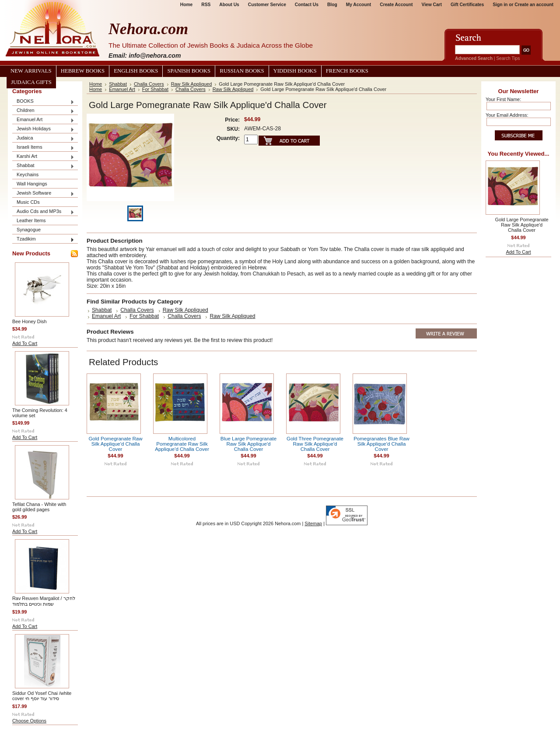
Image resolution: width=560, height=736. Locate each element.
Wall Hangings (32, 184)
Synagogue (29, 230)
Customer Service (267, 5)
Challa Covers (149, 84)
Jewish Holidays (43, 129)
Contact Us (307, 5)
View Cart (432, 5)
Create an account (534, 5)
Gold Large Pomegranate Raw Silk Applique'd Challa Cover (521, 225)
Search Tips (508, 58)
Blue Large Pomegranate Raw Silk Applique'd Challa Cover (248, 444)
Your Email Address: (507, 115)
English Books (136, 71)
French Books (347, 71)
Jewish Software (43, 194)
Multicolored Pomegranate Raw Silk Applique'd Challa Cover (182, 444)
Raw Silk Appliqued (192, 84)
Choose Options (29, 721)
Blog (332, 5)
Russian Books (242, 71)
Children (43, 111)
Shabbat (43, 166)
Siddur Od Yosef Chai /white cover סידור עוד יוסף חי (42, 696)
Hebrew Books (83, 71)
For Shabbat (155, 89)
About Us (229, 5)
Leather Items (31, 220)
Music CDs (28, 202)
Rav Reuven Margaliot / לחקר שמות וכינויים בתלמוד (44, 601)
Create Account (396, 5)
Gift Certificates (467, 5)
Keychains (28, 174)
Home (186, 5)
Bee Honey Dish (30, 321)
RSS (206, 5)
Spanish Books (189, 71)
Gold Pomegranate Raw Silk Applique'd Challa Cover (115, 444)
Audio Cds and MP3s (43, 212)
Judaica (43, 138)
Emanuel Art (43, 120)
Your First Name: (503, 99)
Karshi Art (43, 157)
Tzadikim (43, 239)
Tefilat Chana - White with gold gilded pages (39, 507)
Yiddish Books (295, 71)
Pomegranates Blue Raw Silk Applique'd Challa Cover (381, 444)
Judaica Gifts (31, 82)
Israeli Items (43, 148)
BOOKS (43, 102)
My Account (359, 5)
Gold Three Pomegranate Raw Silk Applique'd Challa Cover (315, 444)
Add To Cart (25, 343)
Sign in (500, 5)
